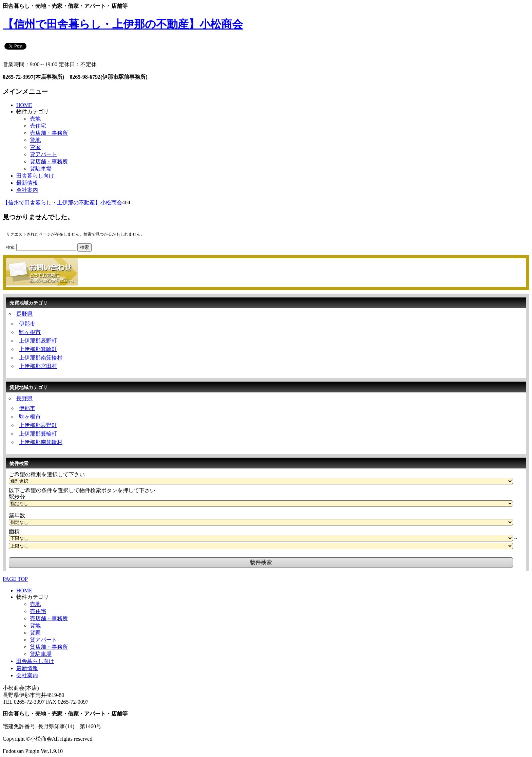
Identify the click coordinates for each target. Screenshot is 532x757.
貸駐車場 (41, 169)
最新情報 (27, 183)
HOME (24, 105)
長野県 (24, 314)
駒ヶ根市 (30, 332)
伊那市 (27, 324)
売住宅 (38, 126)
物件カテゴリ (33, 112)
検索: (11, 247)
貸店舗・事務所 (49, 161)
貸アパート (43, 154)
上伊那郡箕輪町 (38, 349)
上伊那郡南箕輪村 (41, 358)
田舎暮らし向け (35, 176)
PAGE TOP (15, 579)
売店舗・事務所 (49, 133)
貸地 (35, 140)
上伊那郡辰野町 (38, 341)
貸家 (35, 147)
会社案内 (27, 190)
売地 (35, 119)
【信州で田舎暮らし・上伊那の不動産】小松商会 (123, 24)
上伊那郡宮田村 (38, 366)
